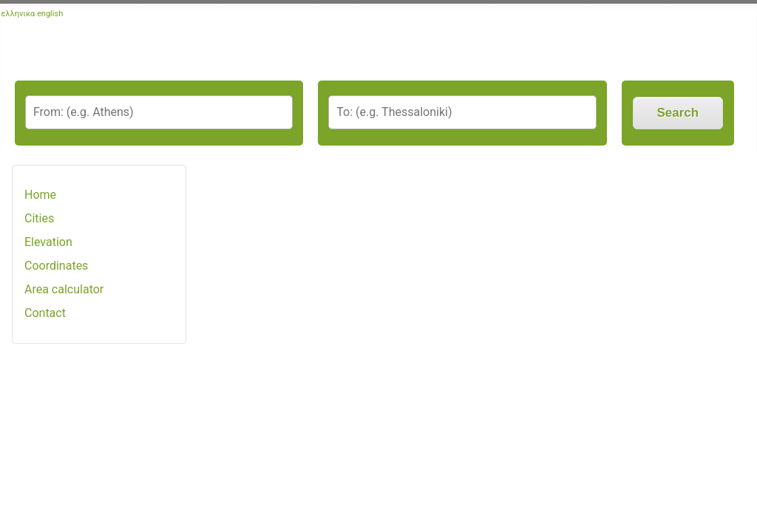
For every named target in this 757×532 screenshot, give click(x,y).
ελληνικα (18, 14)
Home (40, 195)
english (50, 14)
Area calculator (64, 289)
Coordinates (56, 266)
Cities (39, 218)
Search (678, 113)
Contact (45, 313)
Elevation (48, 242)
